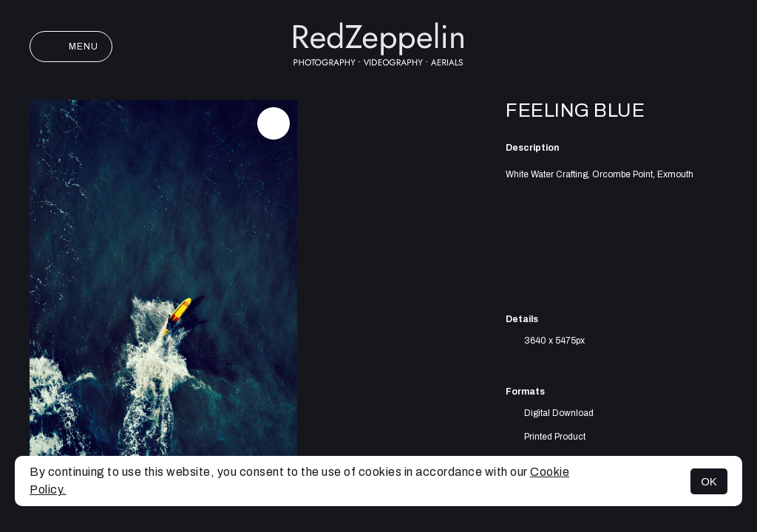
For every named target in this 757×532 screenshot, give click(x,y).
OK (709, 481)
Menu (71, 47)
